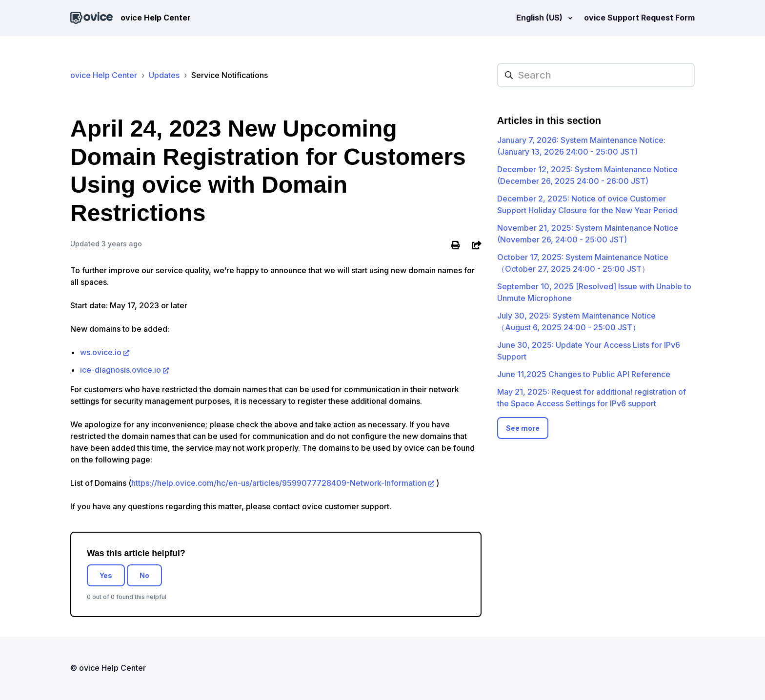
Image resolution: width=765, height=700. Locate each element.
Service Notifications (230, 75)
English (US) (540, 18)
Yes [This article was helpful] (106, 575)
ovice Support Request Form (639, 18)
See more (523, 428)
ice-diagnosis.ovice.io (121, 370)
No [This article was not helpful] (144, 575)
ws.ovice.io (101, 352)
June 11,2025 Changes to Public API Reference (584, 374)
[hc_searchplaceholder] (596, 75)
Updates (164, 75)
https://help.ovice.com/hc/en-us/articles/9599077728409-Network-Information (279, 483)
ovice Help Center (104, 75)
